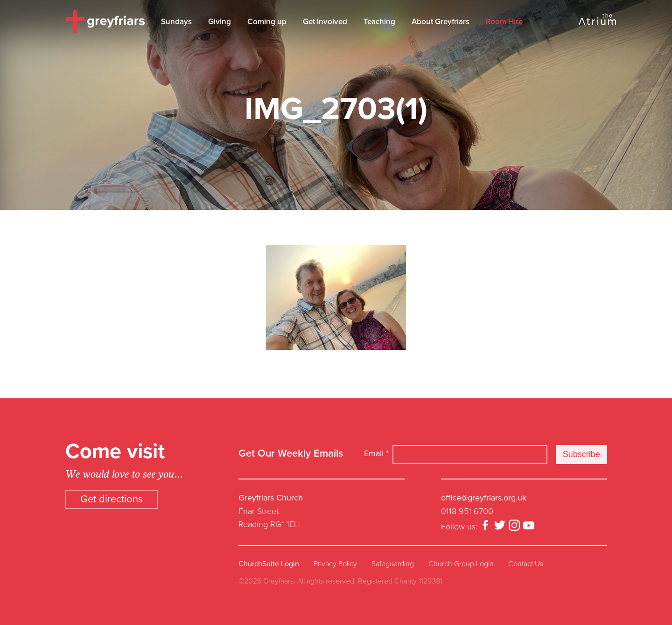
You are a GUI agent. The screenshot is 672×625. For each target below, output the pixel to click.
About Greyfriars (441, 22)
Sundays (176, 22)
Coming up (267, 22)
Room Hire (504, 22)
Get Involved (325, 22)
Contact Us (526, 564)
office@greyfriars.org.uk (484, 498)
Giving (220, 22)
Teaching (379, 22)
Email (376, 453)
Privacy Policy (335, 564)
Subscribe (581, 454)
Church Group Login (461, 564)
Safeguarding (393, 564)
